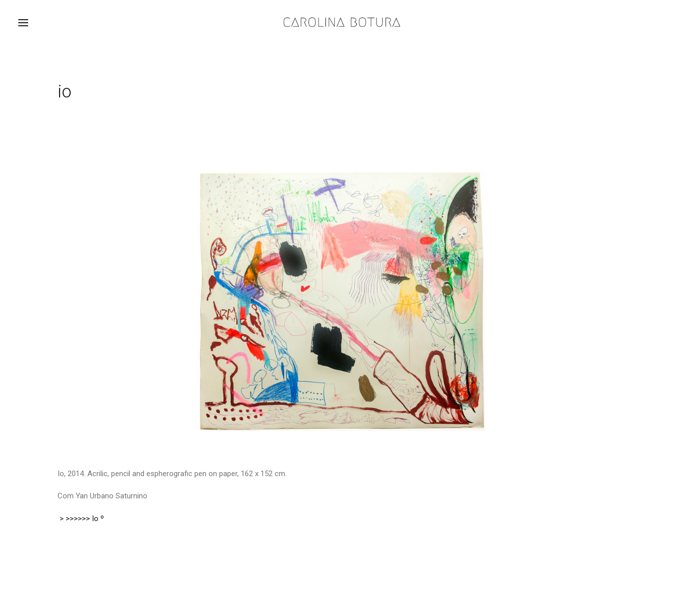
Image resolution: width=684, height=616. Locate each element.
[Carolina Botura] (342, 22)
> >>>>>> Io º (81, 519)
